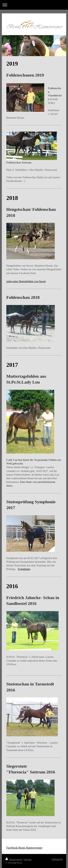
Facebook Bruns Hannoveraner (24, 848)
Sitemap (28, 859)
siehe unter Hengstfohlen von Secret (26, 281)
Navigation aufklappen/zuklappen (34, 5)
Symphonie (24, 569)
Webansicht (57, 859)
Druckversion (14, 859)
